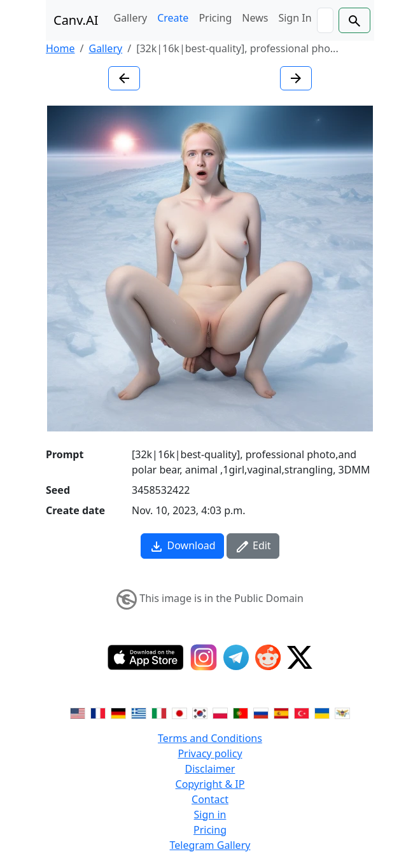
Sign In (295, 18)
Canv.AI (76, 20)
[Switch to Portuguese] (241, 713)
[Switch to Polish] (220, 713)
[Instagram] (204, 657)
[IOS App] (146, 657)
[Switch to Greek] (139, 713)
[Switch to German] (118, 713)
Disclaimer (210, 769)
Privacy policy (210, 753)
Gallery (131, 18)
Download (182, 546)
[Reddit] (268, 657)
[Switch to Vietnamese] (342, 713)
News (255, 18)
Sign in (210, 815)
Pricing (215, 18)
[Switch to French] (98, 713)
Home (60, 48)
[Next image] (296, 78)
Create (173, 18)
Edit (253, 546)
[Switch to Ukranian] (322, 713)
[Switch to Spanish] (281, 713)
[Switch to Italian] (159, 713)
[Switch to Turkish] (302, 713)
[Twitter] (300, 657)
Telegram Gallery (210, 845)
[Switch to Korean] (200, 713)
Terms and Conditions (210, 738)
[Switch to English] (78, 713)
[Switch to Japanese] (179, 713)
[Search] (325, 20)
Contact (210, 799)
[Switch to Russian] (261, 713)
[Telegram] (236, 657)
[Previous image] (124, 78)
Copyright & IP (210, 784)
